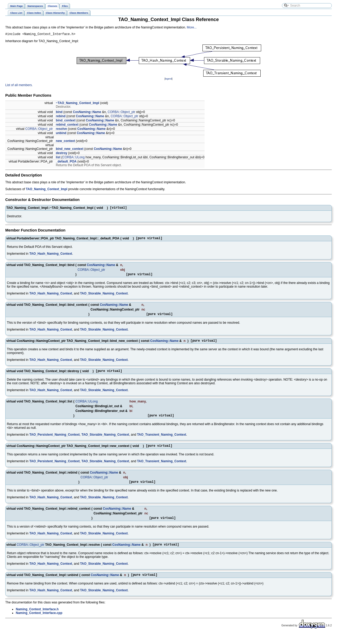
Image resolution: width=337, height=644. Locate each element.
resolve (61, 130)
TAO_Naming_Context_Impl (47, 190)
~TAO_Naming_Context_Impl (78, 104)
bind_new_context (70, 150)
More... (192, 27)
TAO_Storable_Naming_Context (104, 297)
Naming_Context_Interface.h (37, 620)
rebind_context (67, 125)
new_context (65, 142)
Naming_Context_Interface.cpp (39, 623)
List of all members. (19, 86)
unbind (61, 134)
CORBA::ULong (74, 158)
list (58, 158)
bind (59, 113)
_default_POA (66, 162)
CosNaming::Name (87, 113)
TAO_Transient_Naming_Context (161, 441)
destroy (61, 154)
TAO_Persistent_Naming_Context (54, 441)
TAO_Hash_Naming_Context (51, 256)
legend (168, 80)
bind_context (66, 121)
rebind (61, 117)
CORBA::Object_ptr (122, 113)
